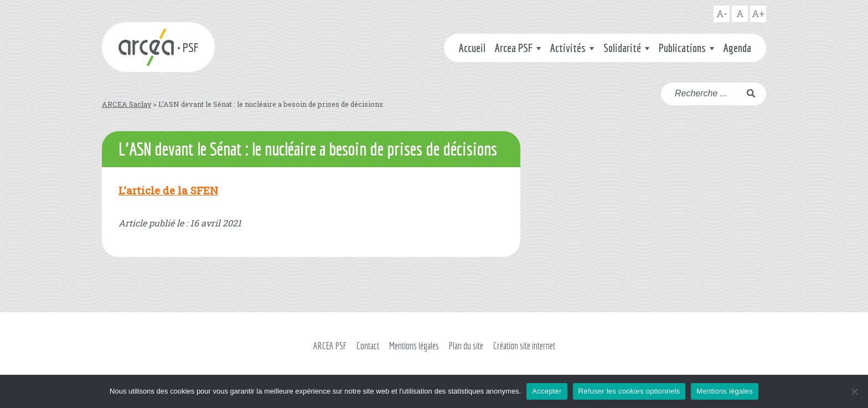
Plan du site (466, 346)
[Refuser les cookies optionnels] (854, 391)
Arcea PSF (514, 48)
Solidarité (622, 48)
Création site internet (524, 346)
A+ (758, 14)
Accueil (472, 48)
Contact (368, 346)
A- (722, 14)
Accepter (547, 391)
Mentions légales (414, 346)
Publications (682, 48)
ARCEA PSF (330, 346)
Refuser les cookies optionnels (629, 391)
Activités (568, 48)
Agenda (737, 48)
